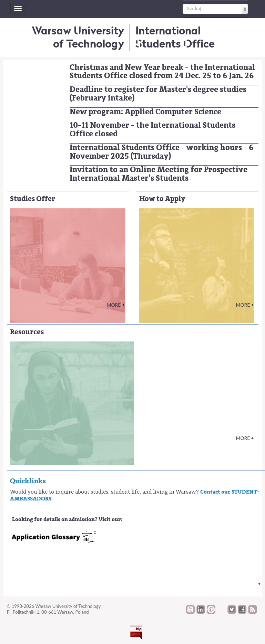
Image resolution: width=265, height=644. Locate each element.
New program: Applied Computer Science (145, 112)
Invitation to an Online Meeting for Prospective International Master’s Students (159, 174)
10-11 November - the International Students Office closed (152, 129)
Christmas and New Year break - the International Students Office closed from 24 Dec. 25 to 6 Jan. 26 (162, 72)
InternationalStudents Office (175, 37)
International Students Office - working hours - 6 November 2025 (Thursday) (161, 152)
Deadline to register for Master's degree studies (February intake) (158, 94)
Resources (27, 332)
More (114, 305)
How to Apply (162, 199)
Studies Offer (33, 199)
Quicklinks (28, 481)
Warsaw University (78, 37)
